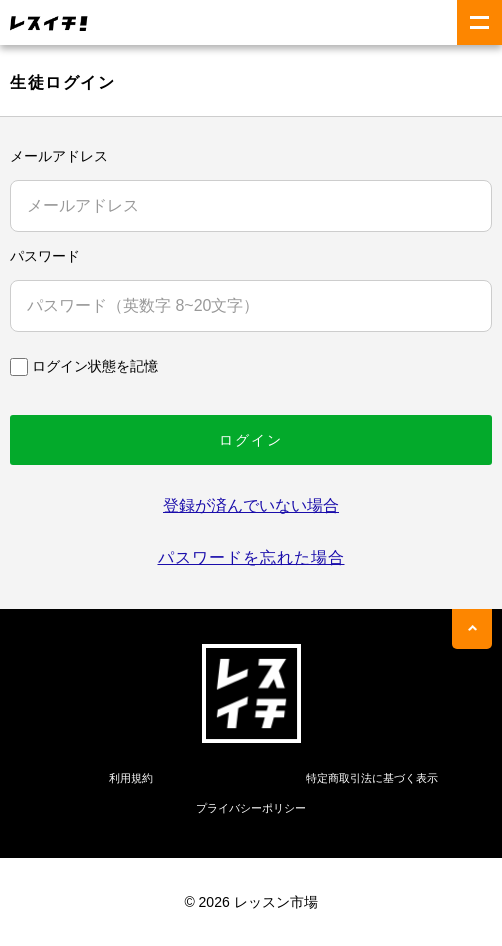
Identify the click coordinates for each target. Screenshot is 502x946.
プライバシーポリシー (251, 808)
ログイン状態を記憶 (95, 366)
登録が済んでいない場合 (251, 505)
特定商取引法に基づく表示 (372, 778)
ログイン (251, 440)
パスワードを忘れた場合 (251, 557)
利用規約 (131, 778)
